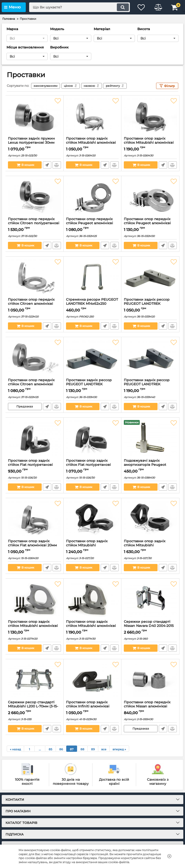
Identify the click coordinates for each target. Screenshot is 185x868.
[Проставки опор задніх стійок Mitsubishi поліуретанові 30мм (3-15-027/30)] (150, 519)
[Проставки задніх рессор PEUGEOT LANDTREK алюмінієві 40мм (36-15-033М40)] (150, 358)
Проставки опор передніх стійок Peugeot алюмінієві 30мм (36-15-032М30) (147, 223)
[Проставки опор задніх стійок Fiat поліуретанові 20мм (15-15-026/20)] (34, 438)
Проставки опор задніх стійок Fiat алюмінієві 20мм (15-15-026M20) (32, 545)
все (104, 749)
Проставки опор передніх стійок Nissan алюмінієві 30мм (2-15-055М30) (147, 706)
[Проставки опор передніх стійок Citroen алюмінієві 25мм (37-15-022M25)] (34, 358)
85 (50, 749)
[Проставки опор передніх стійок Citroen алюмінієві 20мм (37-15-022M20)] (34, 277)
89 (93, 749)
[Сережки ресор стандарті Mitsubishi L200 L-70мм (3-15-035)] (34, 680)
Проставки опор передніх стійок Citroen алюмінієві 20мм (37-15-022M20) (31, 304)
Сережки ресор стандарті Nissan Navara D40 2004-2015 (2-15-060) (149, 626)
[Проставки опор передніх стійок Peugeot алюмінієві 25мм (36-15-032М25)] (92, 197)
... (40, 749)
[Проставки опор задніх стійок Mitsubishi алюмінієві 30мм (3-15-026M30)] (150, 116)
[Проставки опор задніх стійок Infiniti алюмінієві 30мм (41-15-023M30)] (92, 680)
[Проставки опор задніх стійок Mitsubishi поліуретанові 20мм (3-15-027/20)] (92, 519)
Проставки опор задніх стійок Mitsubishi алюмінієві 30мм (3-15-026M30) (149, 143)
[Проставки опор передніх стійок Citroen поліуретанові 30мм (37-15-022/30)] (34, 197)
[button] (27, 38)
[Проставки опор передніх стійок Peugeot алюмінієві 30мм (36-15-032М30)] (150, 197)
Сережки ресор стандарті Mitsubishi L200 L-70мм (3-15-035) (33, 706)
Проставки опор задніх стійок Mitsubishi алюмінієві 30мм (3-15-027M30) (91, 626)
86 (61, 749)
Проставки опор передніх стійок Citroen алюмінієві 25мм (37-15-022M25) (31, 384)
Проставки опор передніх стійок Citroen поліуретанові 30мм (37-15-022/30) (34, 223)
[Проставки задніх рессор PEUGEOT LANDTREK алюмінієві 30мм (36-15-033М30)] (92, 358)
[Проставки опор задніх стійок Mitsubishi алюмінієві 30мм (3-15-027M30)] (92, 599)
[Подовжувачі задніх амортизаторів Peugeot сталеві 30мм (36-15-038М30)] (150, 438)
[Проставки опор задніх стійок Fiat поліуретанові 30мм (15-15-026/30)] (92, 438)
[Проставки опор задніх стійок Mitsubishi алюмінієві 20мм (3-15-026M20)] (92, 116)
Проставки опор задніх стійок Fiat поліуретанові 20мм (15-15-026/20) (30, 465)
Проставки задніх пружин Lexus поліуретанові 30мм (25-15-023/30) (31, 143)
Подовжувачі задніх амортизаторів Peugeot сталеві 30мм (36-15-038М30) (149, 465)
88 (82, 749)
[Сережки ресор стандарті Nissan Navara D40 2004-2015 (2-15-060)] (150, 599)
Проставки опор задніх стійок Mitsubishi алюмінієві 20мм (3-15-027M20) (33, 626)
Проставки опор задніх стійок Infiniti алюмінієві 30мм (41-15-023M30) (88, 706)
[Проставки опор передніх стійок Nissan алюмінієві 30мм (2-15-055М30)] (150, 680)
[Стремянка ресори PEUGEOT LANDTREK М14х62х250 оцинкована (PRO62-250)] (92, 277)
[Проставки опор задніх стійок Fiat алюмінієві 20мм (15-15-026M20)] (34, 519)
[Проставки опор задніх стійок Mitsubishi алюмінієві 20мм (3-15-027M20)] (34, 599)
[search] (79, 7)
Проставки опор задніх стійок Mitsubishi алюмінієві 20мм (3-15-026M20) (91, 143)
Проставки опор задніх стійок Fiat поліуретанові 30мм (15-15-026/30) (88, 465)
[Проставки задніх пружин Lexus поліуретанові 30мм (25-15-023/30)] (34, 116)
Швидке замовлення (47, 165)
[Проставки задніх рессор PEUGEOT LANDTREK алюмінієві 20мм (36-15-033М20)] (150, 277)
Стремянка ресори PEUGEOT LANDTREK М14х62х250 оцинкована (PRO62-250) (92, 304)
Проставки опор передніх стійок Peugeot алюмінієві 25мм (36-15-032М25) (89, 223)
